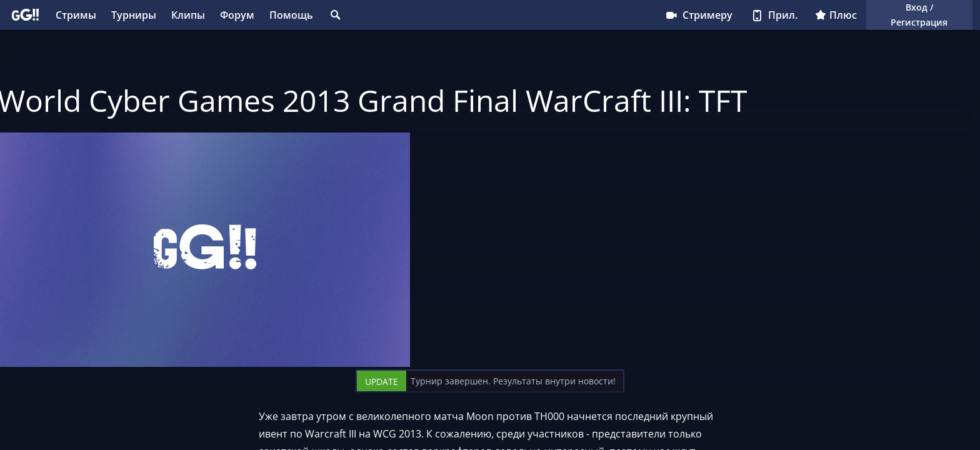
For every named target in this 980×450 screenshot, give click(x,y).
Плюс (836, 15)
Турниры (134, 15)
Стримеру (698, 15)
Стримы (76, 15)
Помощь (291, 15)
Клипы (188, 15)
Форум (237, 15)
